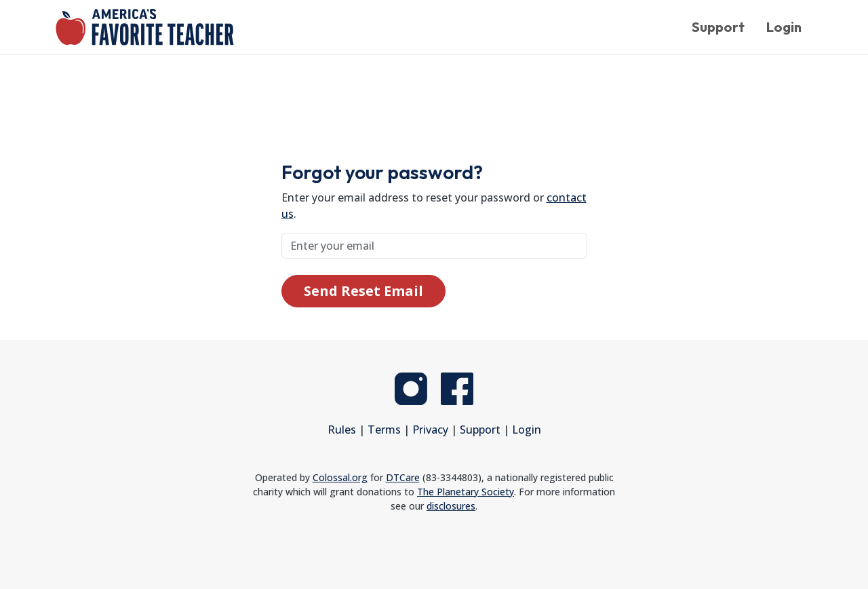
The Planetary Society (466, 492)
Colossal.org (340, 477)
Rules (342, 430)
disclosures (451, 506)
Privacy (430, 430)
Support (718, 27)
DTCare (403, 477)
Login (784, 27)
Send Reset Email (363, 291)
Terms (384, 430)
